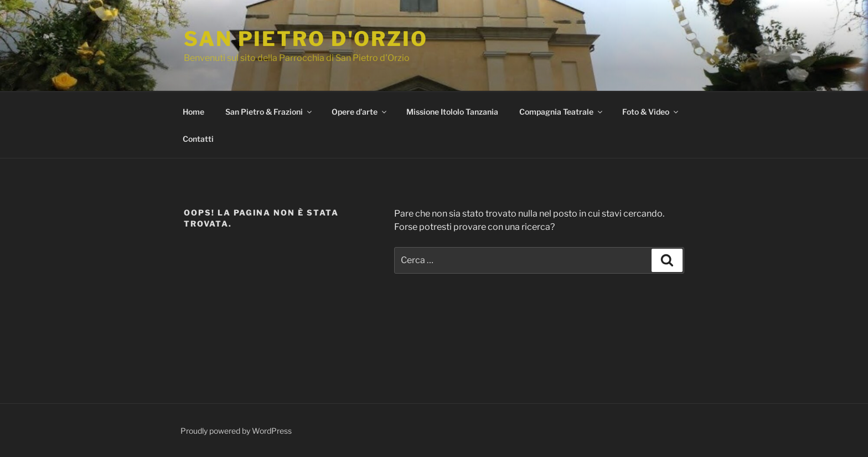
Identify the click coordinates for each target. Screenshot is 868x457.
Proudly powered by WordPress (236, 431)
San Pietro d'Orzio (306, 39)
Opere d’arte (360, 112)
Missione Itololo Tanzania (452, 112)
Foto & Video (651, 112)
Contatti (198, 139)
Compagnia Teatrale (562, 112)
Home (193, 112)
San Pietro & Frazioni (269, 112)
